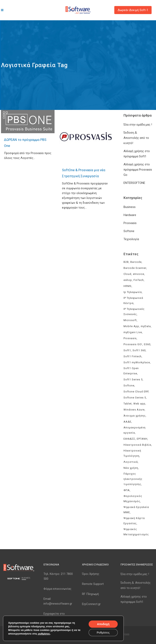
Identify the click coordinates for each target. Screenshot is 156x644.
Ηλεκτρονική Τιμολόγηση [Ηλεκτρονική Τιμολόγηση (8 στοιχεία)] (132, 453)
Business (130, 207)
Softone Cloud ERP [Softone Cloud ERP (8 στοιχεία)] (136, 392)
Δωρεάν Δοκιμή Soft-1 (133, 10)
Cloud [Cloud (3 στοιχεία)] (127, 274)
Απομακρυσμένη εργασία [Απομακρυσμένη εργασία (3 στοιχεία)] (135, 430)
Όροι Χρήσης (91, 574)
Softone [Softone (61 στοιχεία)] (129, 385)
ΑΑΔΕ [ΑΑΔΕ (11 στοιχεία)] (127, 422)
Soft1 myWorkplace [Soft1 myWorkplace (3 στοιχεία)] (137, 362)
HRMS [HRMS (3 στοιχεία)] (128, 286)
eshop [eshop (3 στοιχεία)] (128, 280)
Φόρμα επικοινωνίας (57, 589)
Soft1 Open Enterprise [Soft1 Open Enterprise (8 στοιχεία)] (131, 371)
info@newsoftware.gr (58, 604)
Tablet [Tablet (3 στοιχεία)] (128, 404)
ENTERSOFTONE (134, 183)
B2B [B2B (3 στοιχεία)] (126, 262)
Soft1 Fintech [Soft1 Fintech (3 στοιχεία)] (133, 356)
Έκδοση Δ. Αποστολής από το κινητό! (136, 138)
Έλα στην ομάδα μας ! (138, 125)
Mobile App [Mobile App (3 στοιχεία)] (131, 326)
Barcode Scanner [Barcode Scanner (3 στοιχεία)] (135, 268)
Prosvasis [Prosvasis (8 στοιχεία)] (130, 338)
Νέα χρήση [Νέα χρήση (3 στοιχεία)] (131, 468)
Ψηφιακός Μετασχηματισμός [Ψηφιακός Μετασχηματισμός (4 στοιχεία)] (136, 532)
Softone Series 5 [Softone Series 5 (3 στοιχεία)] (135, 398)
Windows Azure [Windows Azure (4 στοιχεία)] (134, 410)
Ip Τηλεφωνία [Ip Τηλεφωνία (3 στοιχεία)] (133, 292)
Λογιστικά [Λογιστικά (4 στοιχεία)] (131, 462)
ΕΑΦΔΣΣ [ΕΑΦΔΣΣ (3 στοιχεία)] (129, 439)
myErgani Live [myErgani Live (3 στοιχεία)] (133, 332)
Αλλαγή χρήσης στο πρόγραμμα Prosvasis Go (138, 170)
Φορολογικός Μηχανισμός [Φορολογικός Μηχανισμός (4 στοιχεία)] (133, 499)
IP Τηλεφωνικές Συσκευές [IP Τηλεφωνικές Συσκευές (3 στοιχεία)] (134, 312)
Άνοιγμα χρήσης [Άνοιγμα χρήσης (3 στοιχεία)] (135, 416)
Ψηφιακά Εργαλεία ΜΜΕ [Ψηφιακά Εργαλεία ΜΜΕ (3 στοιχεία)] (136, 510)
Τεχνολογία (131, 239)
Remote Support (93, 584)
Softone (129, 231)
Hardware (130, 215)
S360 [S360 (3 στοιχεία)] (147, 344)
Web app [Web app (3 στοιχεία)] (139, 404)
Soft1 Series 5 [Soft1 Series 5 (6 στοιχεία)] (133, 379)
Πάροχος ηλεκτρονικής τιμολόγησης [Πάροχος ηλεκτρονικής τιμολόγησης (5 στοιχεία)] (133, 479)
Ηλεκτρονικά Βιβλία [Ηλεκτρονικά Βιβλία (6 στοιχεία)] (137, 445)
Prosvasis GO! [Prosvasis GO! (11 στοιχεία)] (133, 344)
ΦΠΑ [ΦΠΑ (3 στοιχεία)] (127, 490)
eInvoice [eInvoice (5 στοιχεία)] (139, 274)
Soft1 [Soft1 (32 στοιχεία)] (127, 350)
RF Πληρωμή (90, 594)
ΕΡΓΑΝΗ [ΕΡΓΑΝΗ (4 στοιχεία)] (142, 439)
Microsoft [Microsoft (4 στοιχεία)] (130, 320)
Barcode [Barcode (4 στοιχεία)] (136, 262)
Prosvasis (130, 223)
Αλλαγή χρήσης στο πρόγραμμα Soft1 (134, 599)
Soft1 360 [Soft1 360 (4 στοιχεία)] (139, 350)
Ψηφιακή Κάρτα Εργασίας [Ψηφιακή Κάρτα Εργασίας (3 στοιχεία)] (134, 521)
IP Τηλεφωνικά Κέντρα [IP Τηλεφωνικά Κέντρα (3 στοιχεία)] (133, 300)
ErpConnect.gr (91, 604)
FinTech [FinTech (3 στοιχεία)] (139, 280)
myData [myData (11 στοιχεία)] (146, 326)
